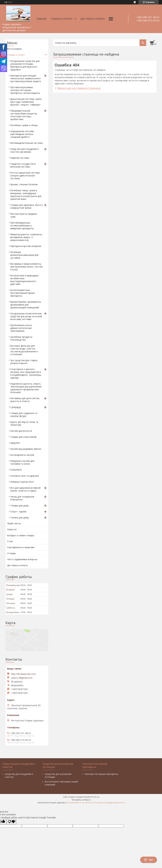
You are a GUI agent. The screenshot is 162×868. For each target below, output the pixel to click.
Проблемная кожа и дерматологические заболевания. (21, 328)
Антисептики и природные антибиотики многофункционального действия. (24, 280)
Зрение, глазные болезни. (24, 184)
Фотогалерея (14, 49)
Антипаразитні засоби (22, 455)
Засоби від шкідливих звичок (26, 449)
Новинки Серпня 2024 (22, 482)
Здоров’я (15, 443)
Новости (12, 529)
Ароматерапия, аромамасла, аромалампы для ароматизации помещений (26, 305)
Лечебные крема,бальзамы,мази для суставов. (24, 255)
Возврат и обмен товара (21, 535)
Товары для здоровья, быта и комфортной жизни (26, 206)
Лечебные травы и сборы (24, 125)
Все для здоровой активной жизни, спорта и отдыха (25, 489)
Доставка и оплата (93, 19)
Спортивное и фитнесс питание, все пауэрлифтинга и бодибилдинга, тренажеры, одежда (26, 373)
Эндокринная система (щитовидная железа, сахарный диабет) (22, 134)
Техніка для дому (19, 518)
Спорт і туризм (18, 512)
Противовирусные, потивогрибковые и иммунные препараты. (22, 226)
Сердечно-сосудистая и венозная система (23, 165)
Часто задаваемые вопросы (22, 559)
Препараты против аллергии (26, 246)
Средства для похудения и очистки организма (24, 150)
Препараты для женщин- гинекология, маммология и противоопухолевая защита (26, 78)
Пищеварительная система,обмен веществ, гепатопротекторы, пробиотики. (24, 115)
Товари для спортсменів (23, 437)
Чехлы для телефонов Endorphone (22, 498)
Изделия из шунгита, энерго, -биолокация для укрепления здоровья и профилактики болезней (26, 388)
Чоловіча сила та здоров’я (25, 476)
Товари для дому (19, 506)
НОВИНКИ (16, 470)
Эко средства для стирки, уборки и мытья (24, 362)
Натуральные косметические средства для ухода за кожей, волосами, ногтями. (26, 316)
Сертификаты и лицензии (21, 547)
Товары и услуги (62, 19)
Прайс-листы (14, 523)
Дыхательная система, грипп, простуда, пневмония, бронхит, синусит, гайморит (26, 102)
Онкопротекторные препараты (101, 774)
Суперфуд (16, 407)
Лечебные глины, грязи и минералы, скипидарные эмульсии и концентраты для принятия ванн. (26, 195)
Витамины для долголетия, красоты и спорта (25, 400)
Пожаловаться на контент (80, 803)
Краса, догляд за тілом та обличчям (24, 423)
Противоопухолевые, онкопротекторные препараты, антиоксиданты (25, 90)
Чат (149, 860)
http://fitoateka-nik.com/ (23, 674)
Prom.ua (95, 797)
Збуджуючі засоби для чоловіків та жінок (22, 462)
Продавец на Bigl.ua (81, 800)
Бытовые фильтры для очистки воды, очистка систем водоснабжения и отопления (24, 350)
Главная (41, 19)
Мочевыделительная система (26, 143)
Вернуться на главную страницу (79, 88)
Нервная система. (20, 158)
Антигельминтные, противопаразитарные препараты (23, 293)
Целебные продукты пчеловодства (21, 338)
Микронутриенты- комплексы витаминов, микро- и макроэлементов (26, 237)
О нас (10, 541)
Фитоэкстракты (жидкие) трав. (24, 215)
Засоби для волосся (21, 431)
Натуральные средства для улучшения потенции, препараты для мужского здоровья (25, 65)
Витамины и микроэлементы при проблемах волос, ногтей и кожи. (26, 267)
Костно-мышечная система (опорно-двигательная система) (25, 176)
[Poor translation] (12, 822)
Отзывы (11, 553)
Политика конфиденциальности (109, 803)
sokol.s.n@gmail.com (22, 678)
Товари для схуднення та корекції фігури (24, 415)
